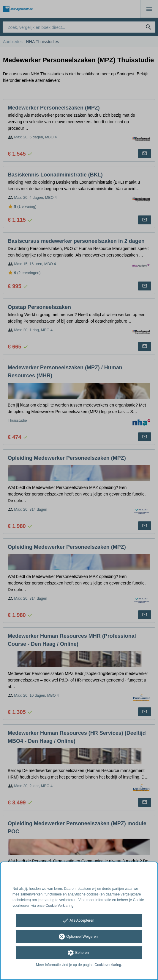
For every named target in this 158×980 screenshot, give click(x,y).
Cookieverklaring (108, 965)
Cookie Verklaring (59, 906)
